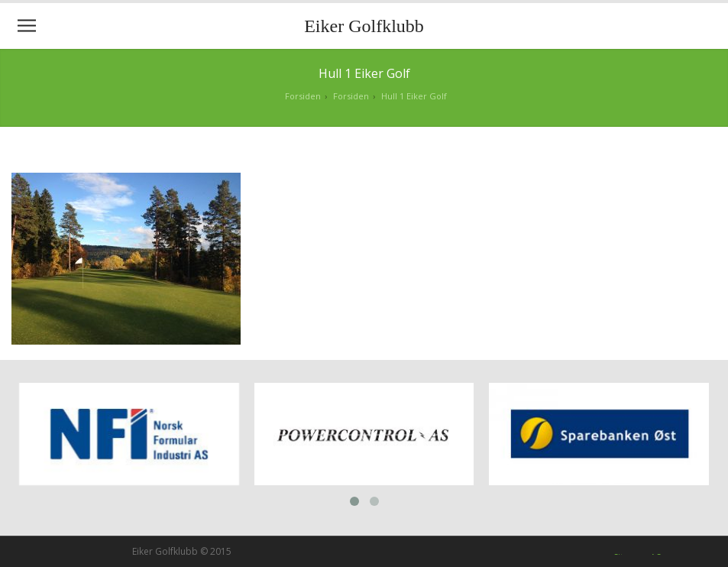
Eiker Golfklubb (364, 26)
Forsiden (303, 96)
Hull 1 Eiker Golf (414, 96)
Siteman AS (637, 553)
